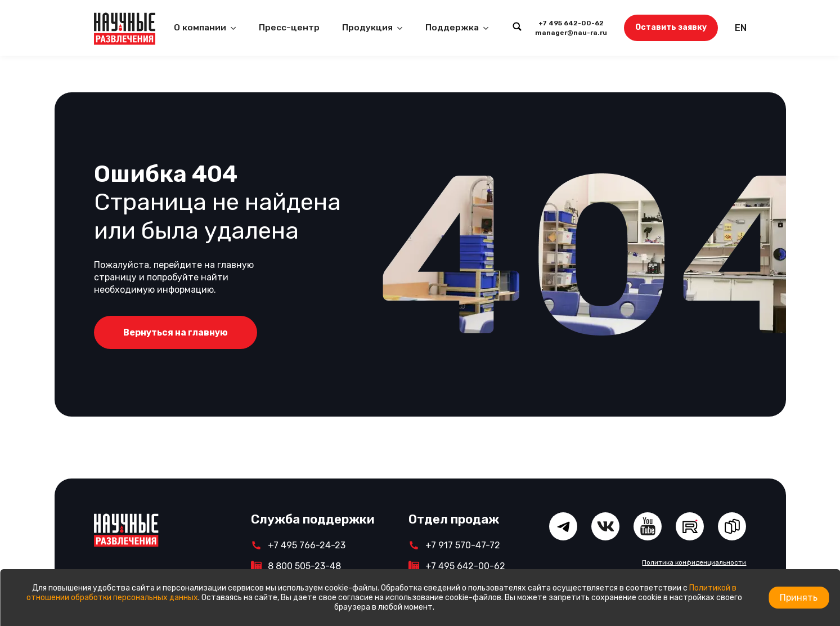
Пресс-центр (289, 28)
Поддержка (452, 28)
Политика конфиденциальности (694, 562)
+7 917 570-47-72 (463, 545)
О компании (200, 28)
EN (741, 28)
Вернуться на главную (176, 332)
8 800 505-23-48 (304, 566)
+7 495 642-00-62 (571, 23)
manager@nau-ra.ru (571, 33)
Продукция (367, 28)
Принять (799, 598)
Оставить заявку (671, 27)
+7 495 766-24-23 (307, 545)
